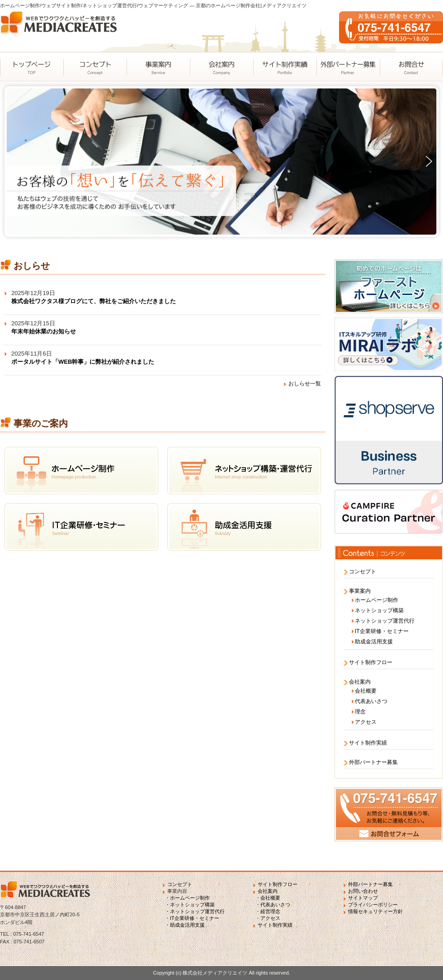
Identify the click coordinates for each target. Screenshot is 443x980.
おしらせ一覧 (305, 384)
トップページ (32, 67)
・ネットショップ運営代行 (195, 911)
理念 (360, 712)
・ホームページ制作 (187, 898)
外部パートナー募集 (348, 67)
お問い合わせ (363, 891)
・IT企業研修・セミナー (192, 918)
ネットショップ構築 (379, 610)
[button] (14, 161)
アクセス (366, 722)
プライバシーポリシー (373, 905)
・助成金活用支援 (185, 925)
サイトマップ (363, 898)
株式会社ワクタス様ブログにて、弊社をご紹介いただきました (94, 301)
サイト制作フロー (371, 662)
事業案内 (158, 67)
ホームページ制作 (377, 600)
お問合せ (411, 67)
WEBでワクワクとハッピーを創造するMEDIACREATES (61, 32)
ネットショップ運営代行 (385, 621)
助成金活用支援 (374, 642)
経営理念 (270, 911)
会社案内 (221, 67)
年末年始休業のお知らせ (44, 331)
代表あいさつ (371, 701)
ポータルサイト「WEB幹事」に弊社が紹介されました (83, 362)
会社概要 (366, 691)
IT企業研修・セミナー (382, 631)
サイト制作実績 (285, 67)
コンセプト (95, 67)
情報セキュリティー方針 (375, 911)
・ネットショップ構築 (190, 905)
